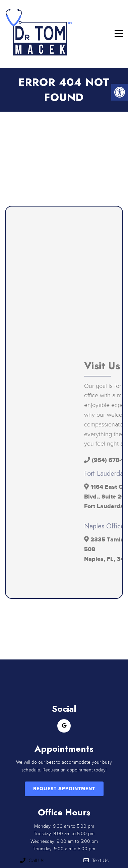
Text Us (96, 860)
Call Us (32, 860)
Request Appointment (64, 789)
